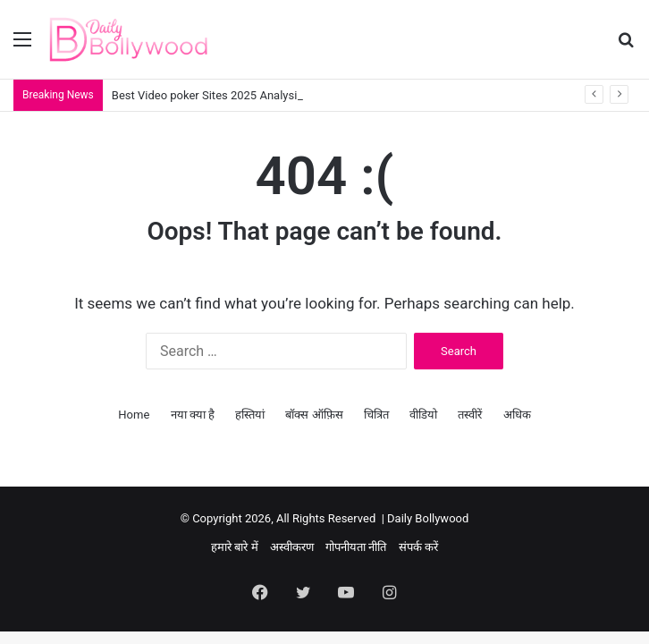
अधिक (517, 415)
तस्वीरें (470, 415)
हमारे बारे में (234, 547)
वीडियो (423, 415)
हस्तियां (250, 415)
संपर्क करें (418, 547)
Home (134, 415)
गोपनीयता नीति (356, 547)
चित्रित (376, 415)
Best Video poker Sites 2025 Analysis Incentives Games (255, 95)
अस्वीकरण (292, 547)
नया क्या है (193, 415)
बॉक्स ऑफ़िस (314, 415)
